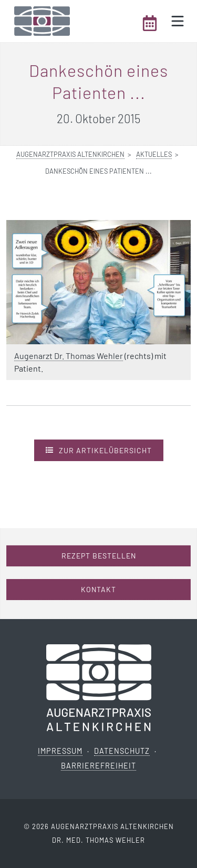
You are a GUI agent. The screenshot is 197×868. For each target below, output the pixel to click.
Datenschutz (122, 751)
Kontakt (98, 589)
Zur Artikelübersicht (99, 450)
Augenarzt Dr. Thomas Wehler (69, 356)
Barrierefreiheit (98, 766)
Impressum (60, 751)
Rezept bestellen (99, 556)
